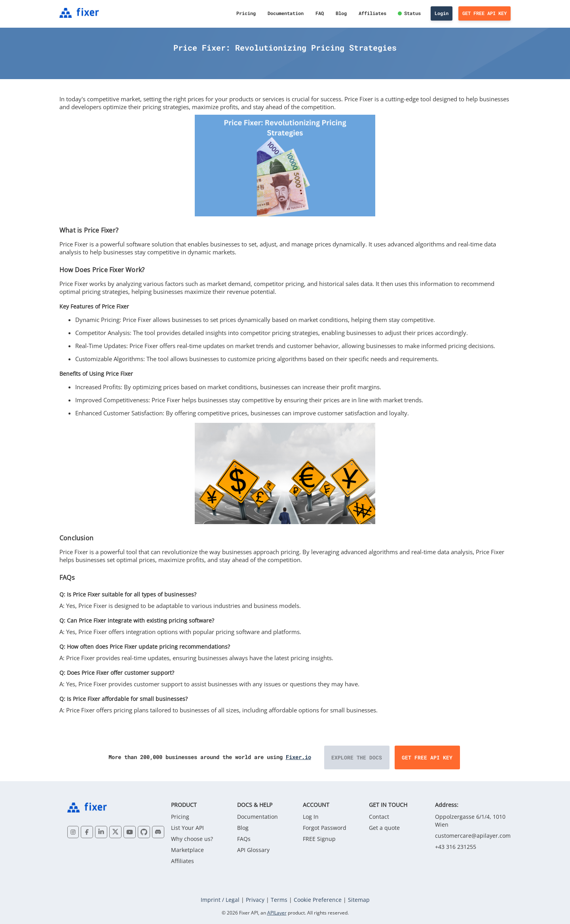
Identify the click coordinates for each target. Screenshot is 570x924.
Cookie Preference (318, 900)
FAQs (244, 839)
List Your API (187, 828)
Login (442, 13)
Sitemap (359, 900)
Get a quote (384, 828)
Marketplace (187, 850)
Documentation (286, 13)
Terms (279, 900)
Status (412, 13)
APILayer (277, 913)
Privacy (255, 900)
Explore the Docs (357, 757)
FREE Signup (319, 839)
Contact (379, 817)
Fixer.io (298, 757)
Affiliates (372, 13)
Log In (311, 817)
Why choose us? (192, 839)
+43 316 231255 (456, 847)
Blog (341, 13)
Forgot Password (325, 828)
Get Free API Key (484, 13)
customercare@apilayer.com (473, 836)
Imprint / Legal (220, 900)
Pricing (246, 13)
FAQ (320, 13)
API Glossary (253, 850)
